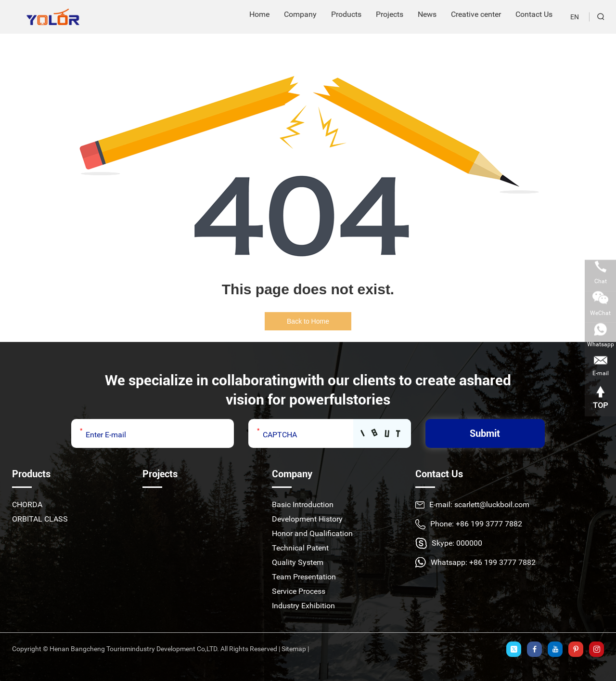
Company (292, 474)
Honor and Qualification (312, 533)
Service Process (299, 591)
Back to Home (308, 321)
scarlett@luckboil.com (492, 504)
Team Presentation (304, 577)
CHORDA (27, 504)
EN (575, 17)
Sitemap (294, 649)
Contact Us (439, 474)
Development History (307, 519)
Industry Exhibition (303, 606)
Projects (160, 474)
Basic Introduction (303, 504)
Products (31, 474)
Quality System (298, 562)
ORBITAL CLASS (40, 519)
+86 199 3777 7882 (502, 562)
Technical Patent (300, 548)
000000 (469, 543)
